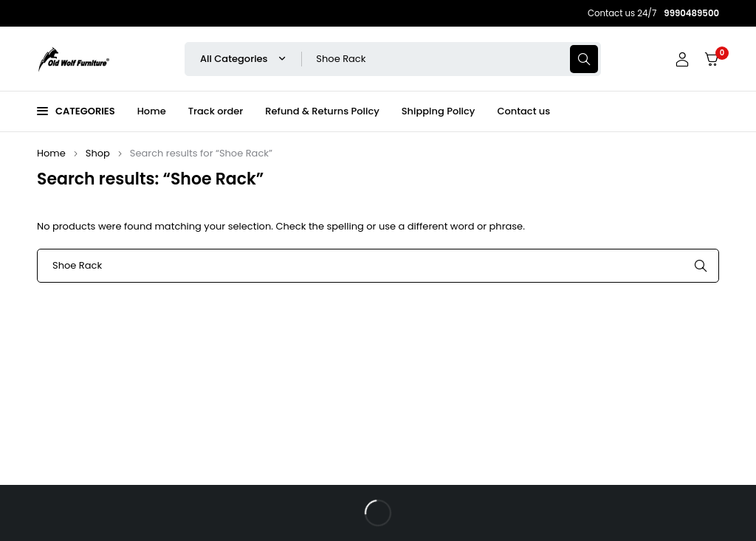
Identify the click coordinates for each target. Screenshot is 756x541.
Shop (98, 153)
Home (51, 153)
